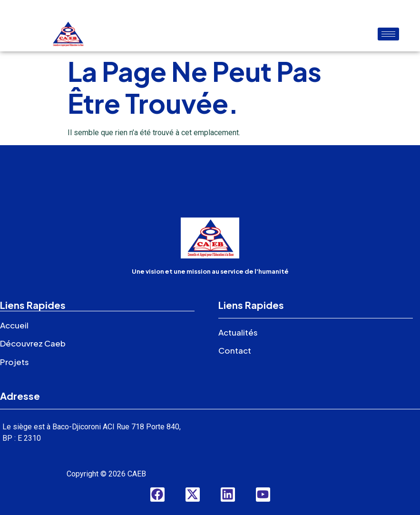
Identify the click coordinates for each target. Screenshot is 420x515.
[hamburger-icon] (388, 34)
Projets (15, 362)
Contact (235, 350)
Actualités (238, 332)
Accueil (14, 325)
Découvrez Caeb (33, 343)
